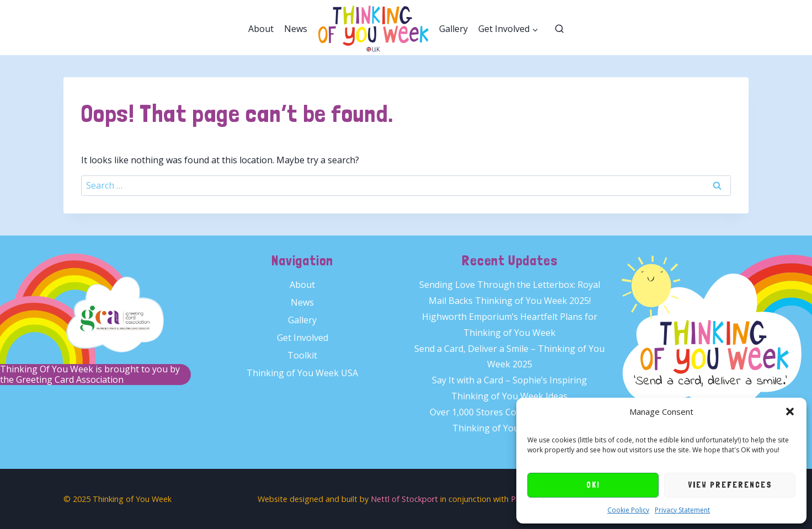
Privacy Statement (682, 510)
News (296, 29)
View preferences (730, 485)
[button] (790, 412)
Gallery (453, 29)
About (261, 29)
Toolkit (302, 355)
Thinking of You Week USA (302, 373)
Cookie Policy (628, 510)
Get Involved (303, 338)
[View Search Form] (559, 29)
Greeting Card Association (70, 380)
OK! (593, 485)
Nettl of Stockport (404, 499)
